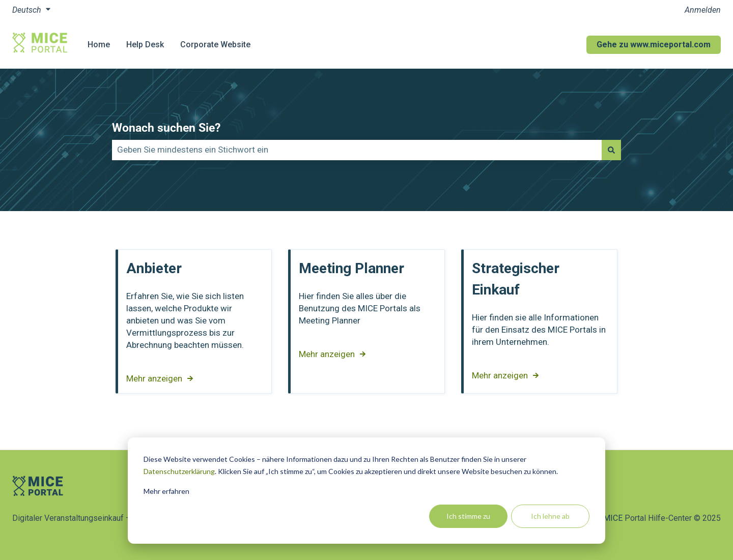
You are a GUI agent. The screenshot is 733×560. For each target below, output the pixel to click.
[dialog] (366, 491)
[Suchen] (611, 150)
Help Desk (145, 45)
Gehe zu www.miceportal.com (654, 45)
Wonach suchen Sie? (166, 128)
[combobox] (357, 150)
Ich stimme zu (468, 516)
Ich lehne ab (550, 516)
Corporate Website (215, 45)
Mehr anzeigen (154, 378)
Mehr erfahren (166, 491)
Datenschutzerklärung (179, 471)
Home (99, 45)
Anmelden (703, 10)
